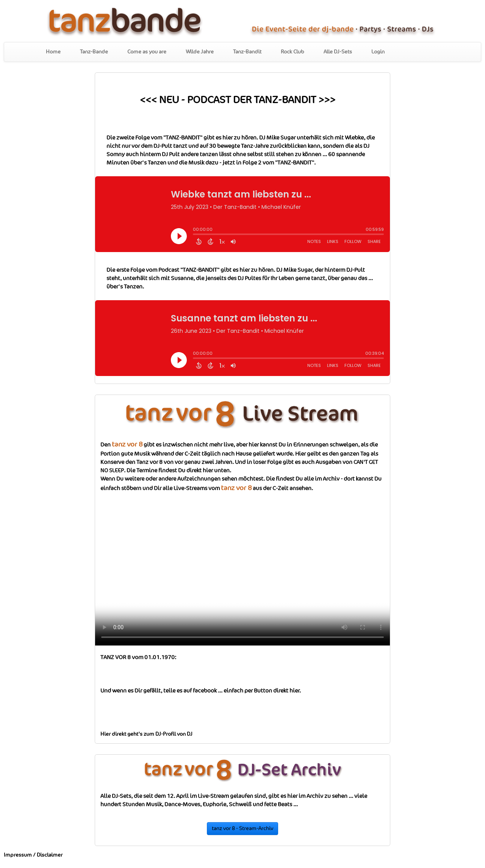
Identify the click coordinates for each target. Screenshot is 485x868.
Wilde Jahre (200, 52)
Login (378, 52)
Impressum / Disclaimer (33, 855)
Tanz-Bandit (247, 52)
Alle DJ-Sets (338, 52)
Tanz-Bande (94, 52)
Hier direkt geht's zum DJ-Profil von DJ (146, 734)
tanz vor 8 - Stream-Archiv (242, 829)
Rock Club (293, 52)
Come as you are (147, 52)
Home (53, 52)
